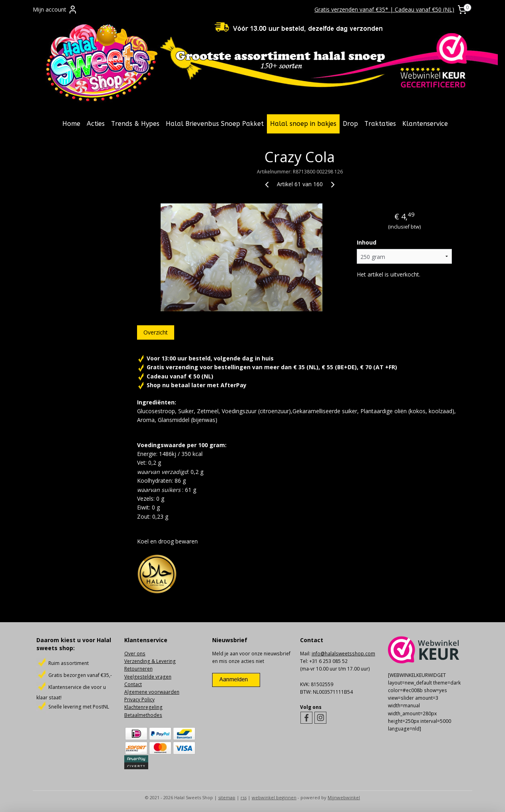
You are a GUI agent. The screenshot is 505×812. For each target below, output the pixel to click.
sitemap (227, 797)
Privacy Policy (139, 700)
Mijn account (55, 10)
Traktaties (380, 124)
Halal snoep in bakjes (303, 124)
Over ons (135, 654)
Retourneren (138, 669)
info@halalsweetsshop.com (343, 654)
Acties (96, 124)
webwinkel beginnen (274, 797)
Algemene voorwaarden (152, 692)
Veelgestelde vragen (148, 677)
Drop (350, 124)
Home (71, 124)
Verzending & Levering (150, 661)
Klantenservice (425, 124)
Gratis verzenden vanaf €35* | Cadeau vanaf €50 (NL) (384, 9)
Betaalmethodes (143, 715)
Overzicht (155, 332)
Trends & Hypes (135, 124)
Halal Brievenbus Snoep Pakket (215, 124)
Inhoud (367, 242)
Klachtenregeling (143, 707)
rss (244, 797)
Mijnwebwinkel (344, 797)
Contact (133, 684)
